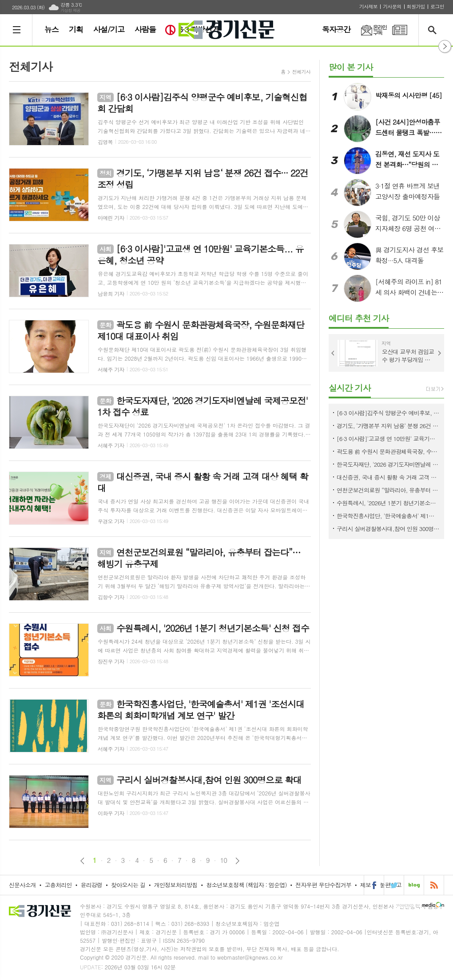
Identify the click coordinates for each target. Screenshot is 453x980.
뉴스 (52, 29)
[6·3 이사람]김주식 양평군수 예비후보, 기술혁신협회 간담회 (388, 413)
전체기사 (301, 72)
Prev (333, 353)
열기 (445, 46)
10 (224, 860)
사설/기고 (109, 29)
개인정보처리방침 (176, 885)
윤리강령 (91, 885)
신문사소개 (22, 885)
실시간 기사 (350, 388)
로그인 (437, 6)
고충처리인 (58, 885)
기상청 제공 (70, 10)
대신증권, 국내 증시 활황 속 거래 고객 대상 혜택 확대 (388, 477)
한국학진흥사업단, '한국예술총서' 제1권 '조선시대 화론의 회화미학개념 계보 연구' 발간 (388, 516)
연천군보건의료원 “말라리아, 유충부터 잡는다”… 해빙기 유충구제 (388, 490)
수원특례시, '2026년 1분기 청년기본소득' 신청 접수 (388, 503)
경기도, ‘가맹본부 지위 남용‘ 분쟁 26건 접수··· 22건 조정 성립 (388, 426)
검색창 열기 (434, 30)
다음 (237, 861)
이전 (82, 861)
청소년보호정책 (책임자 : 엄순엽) (246, 885)
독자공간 (336, 29)
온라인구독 (369, 30)
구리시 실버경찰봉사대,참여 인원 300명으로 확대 (388, 529)
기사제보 (368, 6)
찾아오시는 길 (128, 885)
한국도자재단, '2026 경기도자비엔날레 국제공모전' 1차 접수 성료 (388, 464)
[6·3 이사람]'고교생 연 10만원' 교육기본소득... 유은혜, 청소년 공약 (388, 439)
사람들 (145, 29)
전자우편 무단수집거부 (323, 885)
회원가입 (416, 6)
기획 (76, 29)
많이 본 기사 (351, 67)
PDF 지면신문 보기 (400, 30)
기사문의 (392, 6)
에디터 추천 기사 (359, 318)
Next (440, 353)
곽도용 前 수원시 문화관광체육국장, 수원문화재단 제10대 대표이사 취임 (388, 451)
